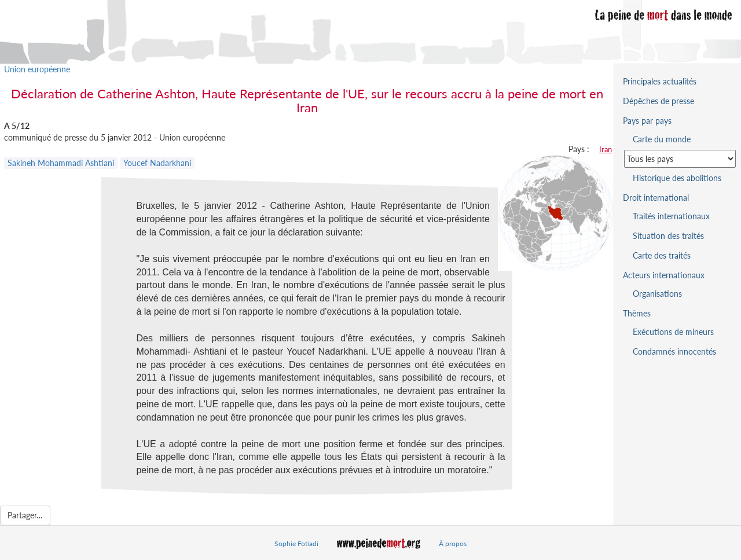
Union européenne (37, 69)
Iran (606, 149)
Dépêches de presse (659, 101)
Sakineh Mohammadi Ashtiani (61, 163)
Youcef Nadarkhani (157, 163)
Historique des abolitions (677, 178)
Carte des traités (662, 255)
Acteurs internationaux (664, 275)
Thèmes (637, 313)
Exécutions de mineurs (673, 332)
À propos (453, 544)
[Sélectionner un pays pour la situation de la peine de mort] (680, 159)
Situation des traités (668, 236)
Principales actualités (660, 81)
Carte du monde (662, 139)
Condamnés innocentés (674, 351)
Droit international (656, 198)
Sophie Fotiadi (296, 544)
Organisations (657, 294)
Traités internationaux (671, 216)
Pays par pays (647, 121)
